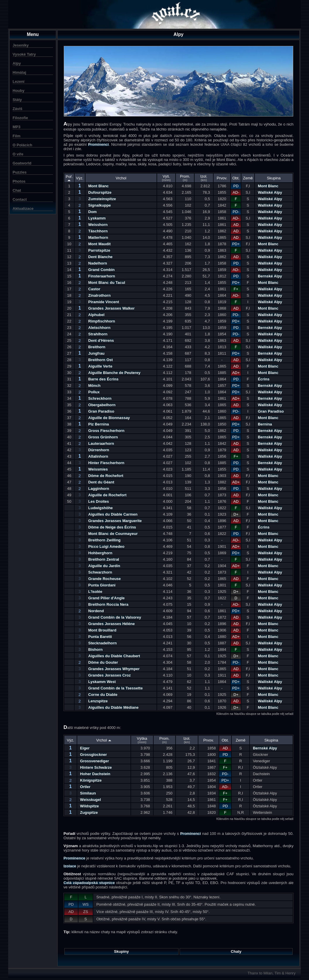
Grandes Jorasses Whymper (114, 669)
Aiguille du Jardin (104, 566)
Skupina (274, 178)
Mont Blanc (99, 186)
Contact (20, 199)
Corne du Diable (103, 695)
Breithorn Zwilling (105, 540)
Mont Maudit (100, 244)
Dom (93, 212)
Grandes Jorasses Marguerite (115, 521)
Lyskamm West (102, 682)
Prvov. (222, 178)
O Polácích (22, 145)
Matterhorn (98, 237)
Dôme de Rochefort (106, 476)
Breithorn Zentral (104, 559)
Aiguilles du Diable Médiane (114, 707)
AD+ (236, 373)
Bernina (265, 424)
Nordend (96, 611)
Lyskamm (97, 218)
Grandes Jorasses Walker (112, 308)
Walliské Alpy (270, 192)
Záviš (17, 109)
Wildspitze (90, 806)
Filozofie (20, 118)
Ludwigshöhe (101, 508)
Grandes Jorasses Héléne (112, 624)
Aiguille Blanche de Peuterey (114, 373)
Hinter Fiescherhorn (107, 463)
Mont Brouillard (102, 630)
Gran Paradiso (101, 411)
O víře (18, 154)
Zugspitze (89, 812)
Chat (17, 190)
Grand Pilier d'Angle (107, 598)
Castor (94, 289)
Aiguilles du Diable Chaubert (114, 656)
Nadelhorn (98, 263)
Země (248, 178)
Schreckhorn (100, 398)
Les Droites (99, 501)
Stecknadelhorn (103, 643)
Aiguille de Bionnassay (109, 418)
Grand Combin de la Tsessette (116, 688)
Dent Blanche (101, 257)
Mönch (95, 386)
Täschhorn (98, 231)
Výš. (166, 178)
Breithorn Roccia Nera (108, 604)
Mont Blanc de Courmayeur (113, 534)
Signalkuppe (100, 205)
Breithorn (97, 347)
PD (236, 186)
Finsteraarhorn (102, 276)
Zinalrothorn (100, 295)
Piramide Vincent (104, 302)
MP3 (17, 127)
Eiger (85, 748)
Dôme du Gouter (103, 662)
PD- (236, 212)
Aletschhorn (99, 328)
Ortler (85, 787)
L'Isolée (95, 592)
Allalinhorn (98, 456)
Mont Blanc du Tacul (107, 283)
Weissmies (98, 469)
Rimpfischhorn (102, 321)
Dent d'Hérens (101, 340)
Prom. (185, 178)
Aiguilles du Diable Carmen (113, 514)
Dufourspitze (100, 192)
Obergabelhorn (102, 405)
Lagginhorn (99, 489)
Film (17, 136)
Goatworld (22, 163)
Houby (18, 91)
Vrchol (121, 178)
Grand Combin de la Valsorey (115, 617)
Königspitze (91, 780)
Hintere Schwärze (96, 767)
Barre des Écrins (103, 379)
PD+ (236, 244)
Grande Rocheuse (105, 579)
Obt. (236, 178)
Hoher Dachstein (95, 774)
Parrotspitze (99, 250)
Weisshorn (98, 225)
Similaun (88, 793)
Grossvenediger (95, 761)
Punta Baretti (100, 637)
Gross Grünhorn (103, 437)
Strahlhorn (98, 334)
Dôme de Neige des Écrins (112, 527)
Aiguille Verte (100, 366)
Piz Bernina (99, 424)
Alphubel (97, 315)
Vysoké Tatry (24, 54)
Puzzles (20, 172)
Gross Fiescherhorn (107, 431)
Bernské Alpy (270, 276)
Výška (142, 740)
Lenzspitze (98, 701)
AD (236, 225)
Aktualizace (23, 208)
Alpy (17, 63)
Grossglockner (94, 755)
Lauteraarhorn (101, 443)
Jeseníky (21, 45)
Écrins (264, 379)
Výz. (80, 178)
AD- (236, 192)
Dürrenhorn (99, 450)
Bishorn (96, 649)
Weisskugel (91, 800)
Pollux (94, 392)
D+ (236, 514)
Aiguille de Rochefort (108, 495)
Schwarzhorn (100, 572)
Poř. (69, 178)
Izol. (204, 178)
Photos (19, 181)
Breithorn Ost (101, 360)
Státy (17, 100)
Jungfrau (97, 353)
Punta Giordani (102, 585)
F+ (236, 289)
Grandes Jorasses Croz (110, 675)
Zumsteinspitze (102, 199)
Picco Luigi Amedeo (107, 546)
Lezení (18, 81)
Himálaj (19, 72)
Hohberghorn (100, 553)
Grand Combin (102, 270)
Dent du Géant (101, 482)
